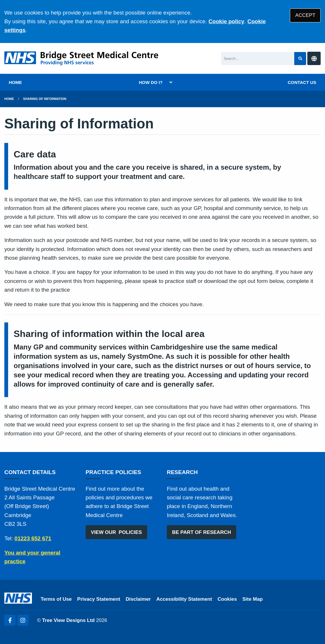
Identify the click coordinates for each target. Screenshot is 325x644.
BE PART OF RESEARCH (202, 532)
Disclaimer (138, 599)
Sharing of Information (45, 99)
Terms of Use (56, 599)
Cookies (227, 599)
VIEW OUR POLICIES (116, 532)
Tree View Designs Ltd (68, 620)
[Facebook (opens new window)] (10, 620)
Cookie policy (226, 21)
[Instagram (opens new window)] (23, 620)
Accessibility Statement (184, 599)
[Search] (258, 59)
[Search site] (300, 59)
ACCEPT (305, 15)
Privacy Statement (99, 599)
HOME (15, 82)
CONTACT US (302, 82)
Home (9, 99)
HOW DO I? (151, 82)
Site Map (252, 599)
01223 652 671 (33, 538)
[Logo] (81, 58)
